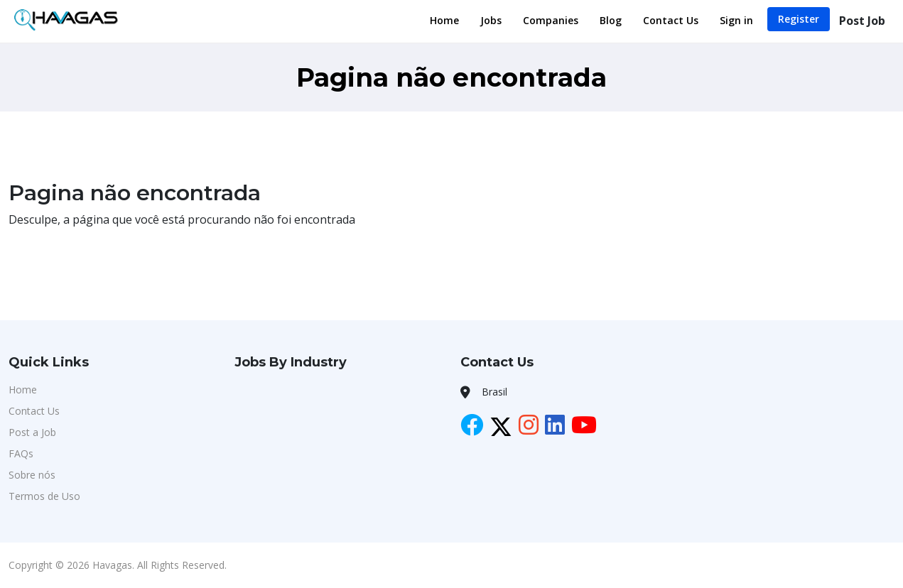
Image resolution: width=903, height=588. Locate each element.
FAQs (21, 453)
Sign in (736, 20)
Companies (551, 20)
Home (444, 20)
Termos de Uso (44, 496)
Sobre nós (32, 475)
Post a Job (32, 432)
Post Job (862, 21)
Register (799, 19)
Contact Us (671, 20)
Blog (611, 20)
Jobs (491, 20)
